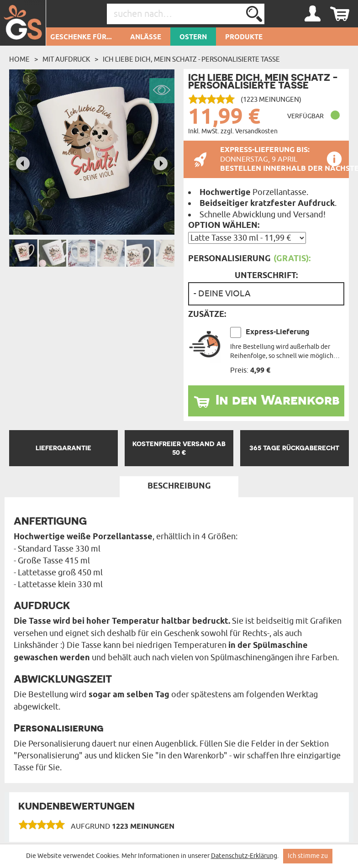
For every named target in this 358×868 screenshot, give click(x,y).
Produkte (244, 37)
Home (19, 59)
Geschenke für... (81, 37)
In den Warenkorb (278, 400)
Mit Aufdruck (66, 59)
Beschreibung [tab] (179, 486)
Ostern (193, 37)
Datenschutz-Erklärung (244, 856)
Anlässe (146, 37)
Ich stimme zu (308, 856)
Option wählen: (224, 226)
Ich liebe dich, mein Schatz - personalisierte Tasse (191, 59)
